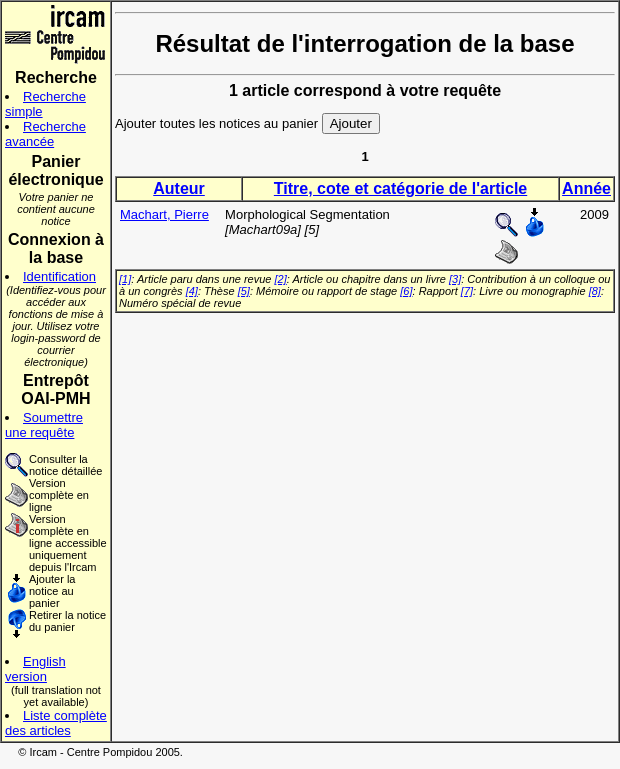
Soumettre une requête (44, 425)
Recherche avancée (45, 134)
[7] (467, 291)
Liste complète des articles (56, 723)
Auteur (179, 188)
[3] (455, 279)
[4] (192, 291)
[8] (595, 291)
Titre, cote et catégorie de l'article (400, 188)
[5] (244, 291)
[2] (281, 279)
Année (586, 188)
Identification (59, 276)
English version (35, 669)
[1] (125, 279)
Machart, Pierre (164, 214)
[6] (406, 291)
